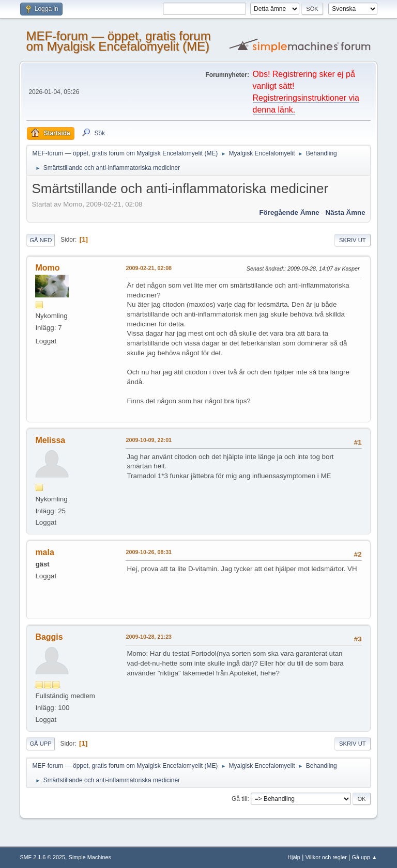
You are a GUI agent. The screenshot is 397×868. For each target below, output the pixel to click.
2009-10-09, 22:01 (149, 440)
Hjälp (294, 857)
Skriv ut (353, 240)
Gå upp (40, 744)
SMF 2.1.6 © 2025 (42, 857)
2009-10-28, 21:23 (149, 637)
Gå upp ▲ (365, 857)
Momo (47, 268)
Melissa (50, 440)
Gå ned (41, 240)
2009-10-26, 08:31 (149, 552)
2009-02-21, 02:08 (149, 268)
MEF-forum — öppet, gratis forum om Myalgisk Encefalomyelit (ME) (118, 41)
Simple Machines (90, 857)
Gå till (240, 799)
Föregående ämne (289, 212)
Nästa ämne (346, 212)
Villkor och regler (326, 857)
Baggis (49, 637)
